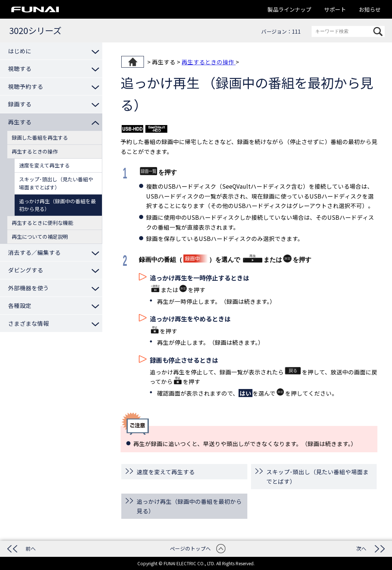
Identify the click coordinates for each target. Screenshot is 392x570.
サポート (335, 9)
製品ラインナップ (289, 9)
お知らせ (370, 9)
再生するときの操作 (209, 62)
